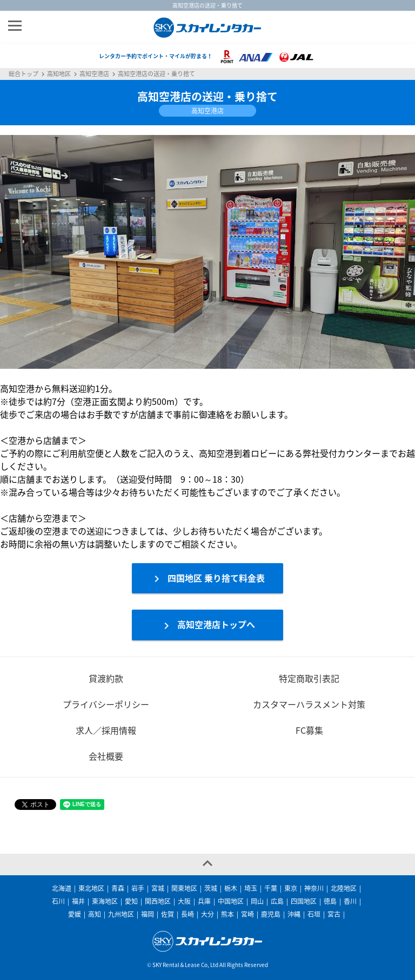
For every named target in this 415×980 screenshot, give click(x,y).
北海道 (62, 888)
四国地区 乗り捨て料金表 (207, 579)
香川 (350, 901)
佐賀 (168, 914)
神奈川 (314, 888)
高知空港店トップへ (207, 625)
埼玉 (251, 888)
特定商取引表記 (309, 678)
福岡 (148, 914)
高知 (95, 914)
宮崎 (247, 914)
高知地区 (59, 74)
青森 (118, 888)
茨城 (211, 888)
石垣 (314, 914)
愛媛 (75, 914)
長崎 (188, 914)
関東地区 (184, 888)
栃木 (231, 888)
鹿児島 (271, 914)
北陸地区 (344, 888)
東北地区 (91, 888)
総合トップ (24, 74)
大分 (207, 914)
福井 (78, 901)
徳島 (330, 901)
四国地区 (304, 901)
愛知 (131, 901)
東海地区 (105, 901)
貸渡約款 (106, 678)
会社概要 (106, 756)
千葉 (271, 888)
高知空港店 (94, 74)
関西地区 (158, 901)
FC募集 (309, 730)
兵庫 (204, 901)
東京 (291, 888)
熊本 (227, 914)
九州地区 (121, 914)
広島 (277, 901)
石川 (58, 901)
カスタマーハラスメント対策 (309, 704)
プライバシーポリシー (106, 704)
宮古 (334, 914)
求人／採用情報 (106, 730)
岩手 (138, 888)
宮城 (158, 888)
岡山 (257, 901)
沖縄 (294, 914)
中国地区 (231, 901)
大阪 (184, 901)
